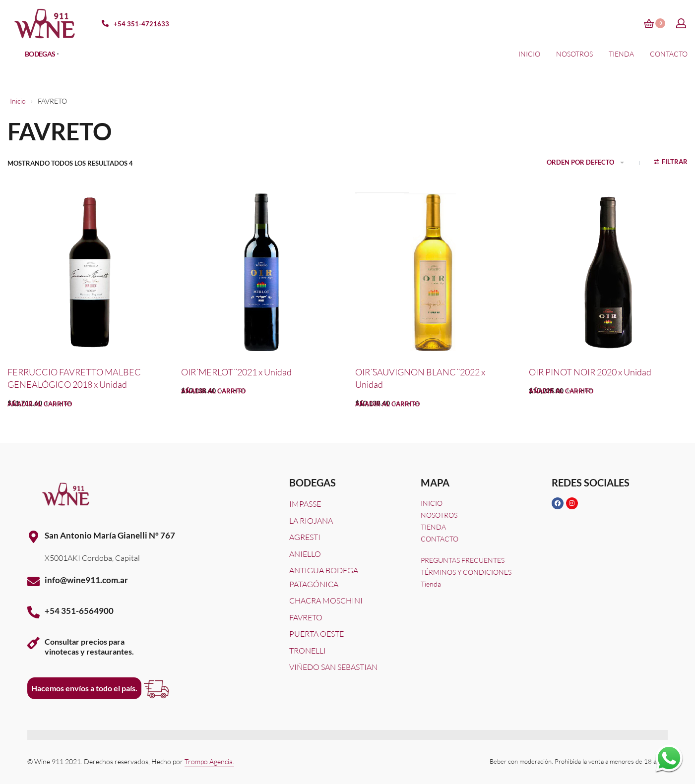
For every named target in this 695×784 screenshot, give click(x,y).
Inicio (18, 101)
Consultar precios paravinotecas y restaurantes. (89, 646)
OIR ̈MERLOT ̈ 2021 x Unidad (236, 372)
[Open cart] (655, 23)
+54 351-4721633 (141, 24)
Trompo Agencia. (209, 761)
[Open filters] (671, 163)
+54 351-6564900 (79, 611)
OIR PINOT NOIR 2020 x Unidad (590, 372)
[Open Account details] (682, 23)
